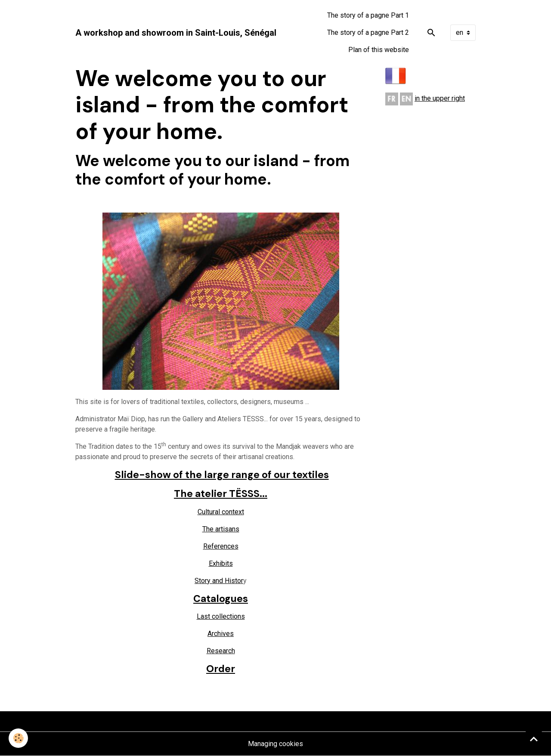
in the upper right (440, 98)
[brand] (176, 33)
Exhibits (221, 563)
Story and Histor (219, 581)
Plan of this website (379, 50)
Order (221, 669)
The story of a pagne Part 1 (368, 15)
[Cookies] (18, 738)
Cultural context (221, 512)
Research (221, 651)
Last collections (221, 616)
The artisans (221, 529)
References (221, 546)
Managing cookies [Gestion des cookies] (275, 744)
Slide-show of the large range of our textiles (222, 475)
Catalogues (221, 599)
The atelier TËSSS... (221, 494)
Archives (221, 634)
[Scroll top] (534, 739)
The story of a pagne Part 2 (368, 32)
